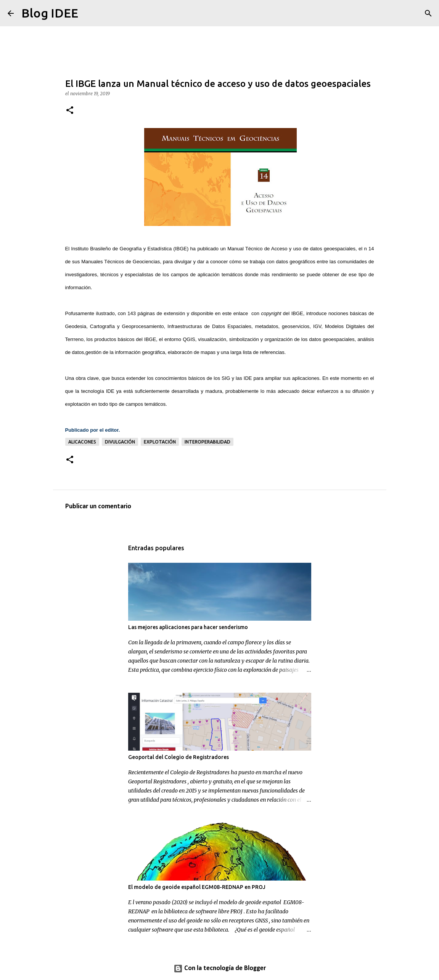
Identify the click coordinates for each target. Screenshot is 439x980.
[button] (70, 111)
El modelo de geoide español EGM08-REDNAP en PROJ (197, 887)
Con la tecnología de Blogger (220, 968)
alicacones (82, 442)
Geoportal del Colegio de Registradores (178, 757)
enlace (241, 313)
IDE (248, 378)
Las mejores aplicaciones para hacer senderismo (188, 627)
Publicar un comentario (98, 507)
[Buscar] (89, 13)
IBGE (181, 249)
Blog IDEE (50, 13)
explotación (160, 442)
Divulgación (120, 442)
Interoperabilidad (207, 442)
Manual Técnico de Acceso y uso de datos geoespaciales (291, 249)
